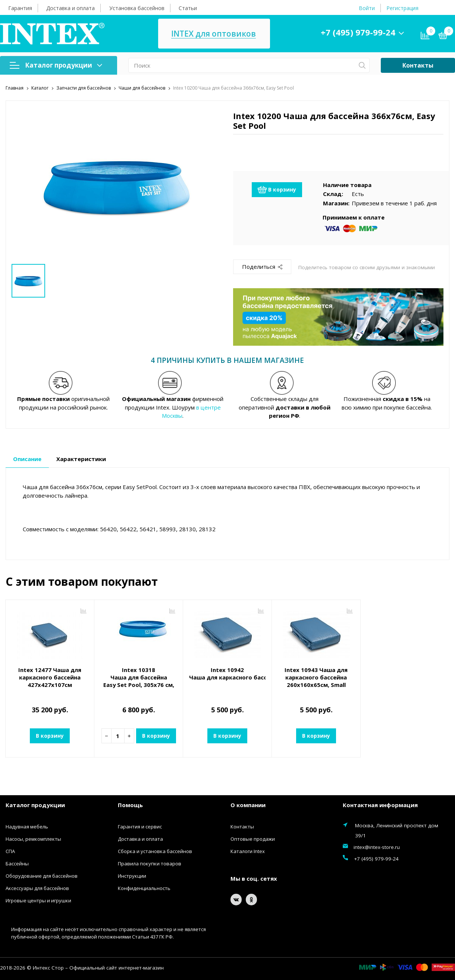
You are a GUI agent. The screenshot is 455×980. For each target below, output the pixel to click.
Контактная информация (380, 805)
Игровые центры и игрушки (38, 900)
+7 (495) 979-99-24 (360, 32)
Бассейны (17, 863)
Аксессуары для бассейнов (37, 888)
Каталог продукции (56, 65)
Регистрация (402, 8)
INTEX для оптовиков (217, 34)
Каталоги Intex (248, 851)
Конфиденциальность (144, 888)
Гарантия (20, 8)
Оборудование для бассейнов (42, 875)
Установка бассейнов (137, 8)
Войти (367, 8)
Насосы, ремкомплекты (33, 839)
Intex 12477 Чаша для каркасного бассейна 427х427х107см (50, 677)
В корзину (277, 189)
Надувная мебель (27, 826)
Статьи (188, 8)
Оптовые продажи (253, 839)
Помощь (130, 805)
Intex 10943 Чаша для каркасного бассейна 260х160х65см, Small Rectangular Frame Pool (316, 681)
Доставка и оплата (70, 8)
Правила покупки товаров (150, 863)
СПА (10, 851)
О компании (248, 805)
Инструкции (132, 875)
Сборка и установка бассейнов (155, 851)
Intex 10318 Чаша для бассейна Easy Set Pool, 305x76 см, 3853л (139, 681)
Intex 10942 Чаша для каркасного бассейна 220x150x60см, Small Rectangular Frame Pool (227, 673)
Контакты (418, 65)
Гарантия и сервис (140, 826)
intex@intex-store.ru (377, 847)
